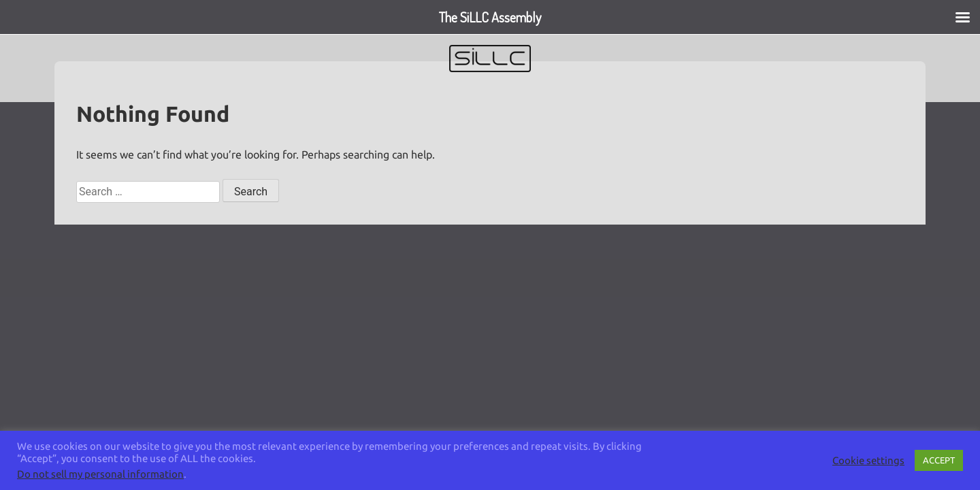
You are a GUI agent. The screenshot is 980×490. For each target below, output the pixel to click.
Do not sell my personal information (100, 474)
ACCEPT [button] (939, 460)
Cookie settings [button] (868, 460)
